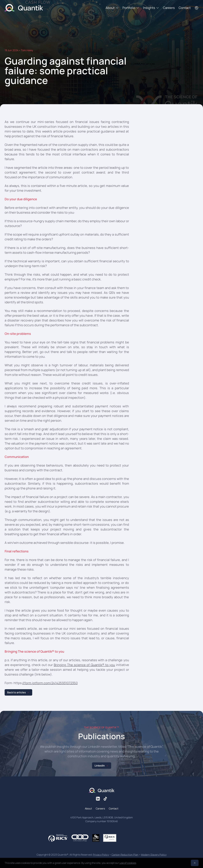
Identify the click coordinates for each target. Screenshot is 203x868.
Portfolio (131, 8)
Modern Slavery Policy (154, 855)
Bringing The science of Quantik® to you (84, 665)
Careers (169, 8)
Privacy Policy (101, 855)
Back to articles (17, 692)
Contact (185, 8)
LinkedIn (100, 766)
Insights (151, 8)
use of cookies (128, 863)
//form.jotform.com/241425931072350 (50, 683)
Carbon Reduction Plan (125, 855)
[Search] (197, 8)
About (112, 8)
